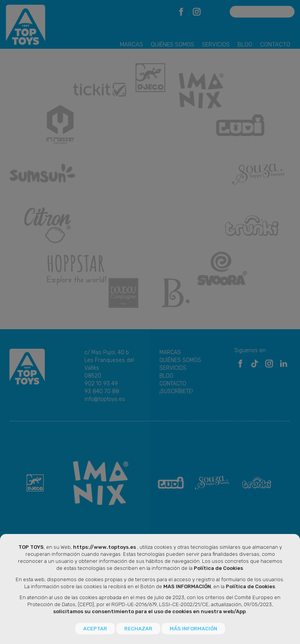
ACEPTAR (95, 629)
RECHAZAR (138, 629)
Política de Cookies (218, 569)
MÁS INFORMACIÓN (193, 629)
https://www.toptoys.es (104, 547)
